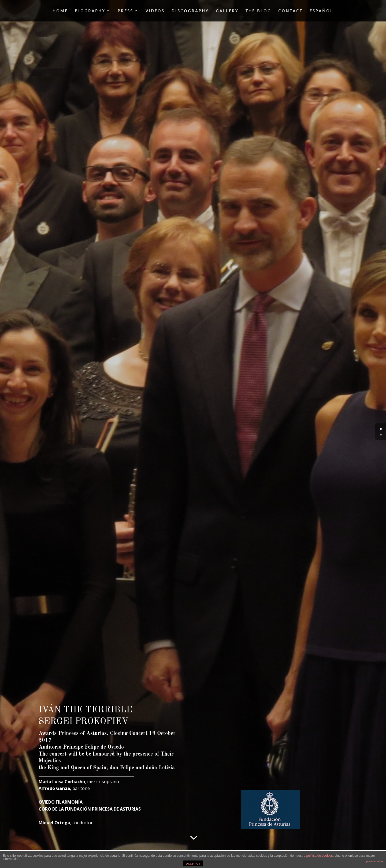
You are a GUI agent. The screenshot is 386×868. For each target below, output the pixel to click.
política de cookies (320, 856)
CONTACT (290, 11)
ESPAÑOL (321, 11)
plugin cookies (375, 861)
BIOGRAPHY (90, 11)
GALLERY (227, 11)
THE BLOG (258, 11)
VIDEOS (155, 11)
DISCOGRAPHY (190, 11)
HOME (60, 11)
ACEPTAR (193, 864)
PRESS (125, 11)
